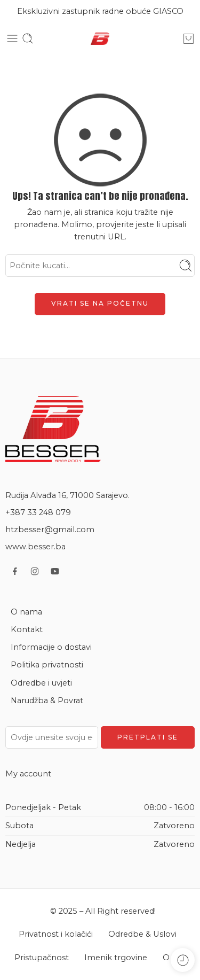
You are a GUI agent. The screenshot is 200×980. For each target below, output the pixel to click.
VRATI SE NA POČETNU (100, 303)
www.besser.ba (35, 547)
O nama (26, 612)
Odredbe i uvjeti (41, 683)
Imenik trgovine (116, 958)
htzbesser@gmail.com (50, 530)
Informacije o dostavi (51, 647)
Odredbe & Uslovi (142, 934)
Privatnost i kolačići (56, 934)
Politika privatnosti (47, 665)
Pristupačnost (42, 958)
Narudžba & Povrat (47, 701)
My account (28, 774)
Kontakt (27, 629)
